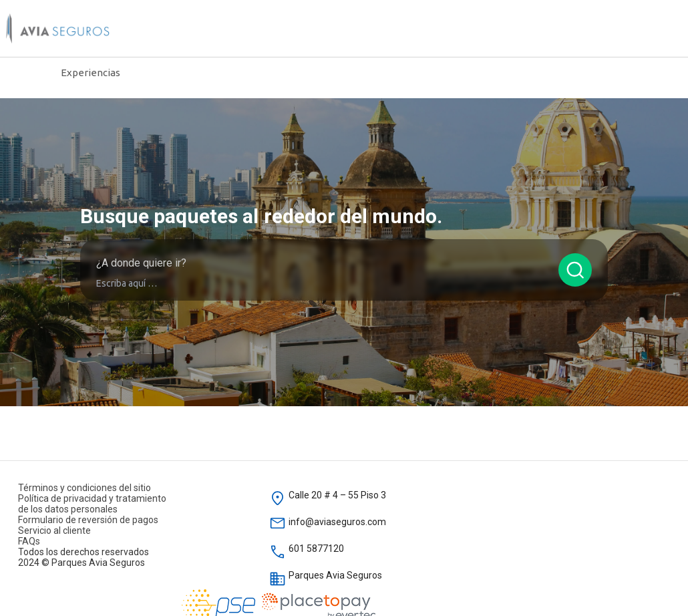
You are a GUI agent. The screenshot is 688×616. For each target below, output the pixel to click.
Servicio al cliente (54, 530)
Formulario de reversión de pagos (88, 520)
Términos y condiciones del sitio (84, 488)
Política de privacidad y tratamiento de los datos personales (92, 504)
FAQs (29, 541)
